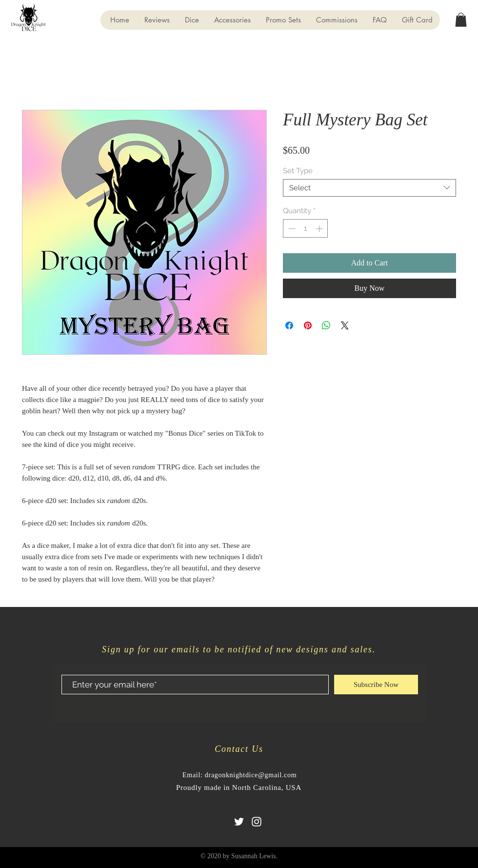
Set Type (298, 171)
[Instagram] (257, 822)
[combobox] (369, 188)
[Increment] (320, 229)
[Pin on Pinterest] (308, 325)
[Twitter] (239, 822)
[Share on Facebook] (289, 325)
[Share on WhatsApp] (326, 325)
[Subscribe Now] (376, 685)
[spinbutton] (306, 229)
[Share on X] (345, 325)
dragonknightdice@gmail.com (251, 775)
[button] (461, 20)
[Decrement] (291, 229)
